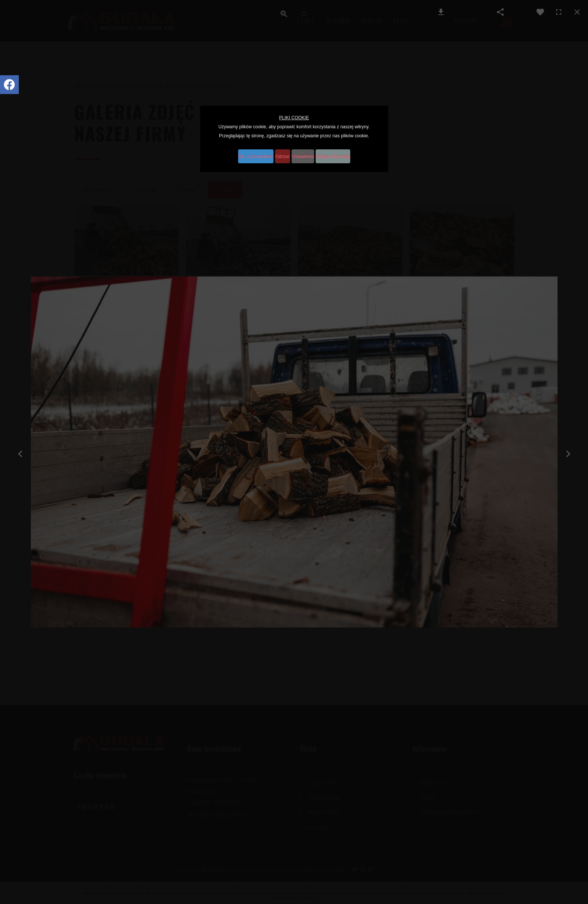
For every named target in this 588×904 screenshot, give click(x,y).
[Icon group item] (9, 85)
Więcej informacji (349, 152)
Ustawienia (309, 152)
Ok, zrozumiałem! (244, 152)
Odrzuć (280, 152)
